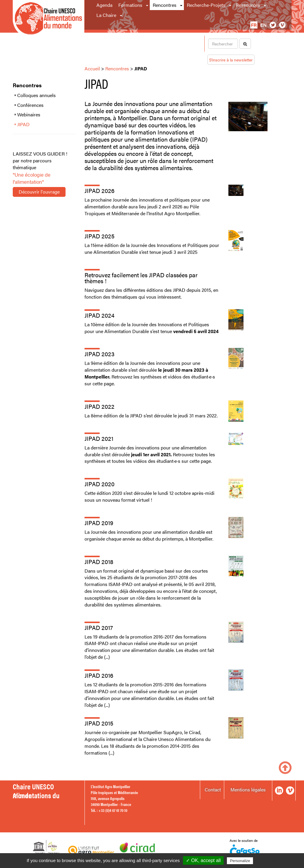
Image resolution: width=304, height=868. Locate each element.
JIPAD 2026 (100, 190)
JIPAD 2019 (99, 523)
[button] (148, 5)
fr (254, 25)
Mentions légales (248, 789)
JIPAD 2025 (100, 236)
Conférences (30, 105)
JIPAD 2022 (100, 406)
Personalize (240, 861)
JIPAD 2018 (99, 561)
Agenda (104, 5)
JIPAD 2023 (100, 354)
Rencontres (165, 5)
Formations (130, 5)
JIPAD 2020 (100, 484)
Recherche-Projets (206, 5)
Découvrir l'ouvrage (39, 192)
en (263, 25)
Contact (213, 789)
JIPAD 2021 (99, 438)
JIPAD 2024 (100, 315)
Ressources (248, 5)
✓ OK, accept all (203, 860)
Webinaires (29, 115)
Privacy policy (269, 861)
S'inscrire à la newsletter (231, 60)
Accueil (92, 68)
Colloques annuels (36, 95)
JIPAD (23, 124)
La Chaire (106, 15)
